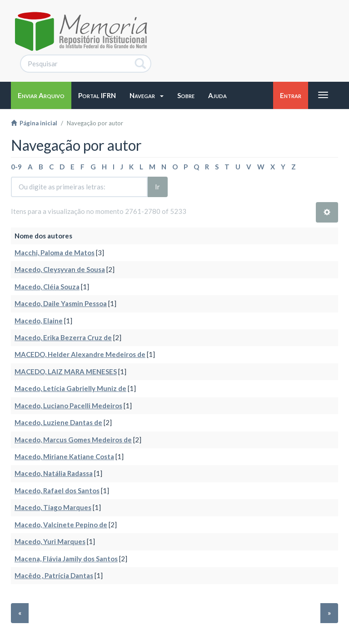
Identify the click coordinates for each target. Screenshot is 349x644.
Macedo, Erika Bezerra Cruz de (63, 337)
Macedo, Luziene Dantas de (58, 422)
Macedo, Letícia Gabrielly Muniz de (70, 388)
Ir (157, 187)
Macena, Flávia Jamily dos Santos (66, 559)
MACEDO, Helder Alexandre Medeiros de (80, 354)
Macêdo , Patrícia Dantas (54, 575)
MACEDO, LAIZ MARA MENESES (66, 372)
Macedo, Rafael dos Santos (57, 490)
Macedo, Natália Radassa (54, 473)
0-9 (16, 167)
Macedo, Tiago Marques (53, 507)
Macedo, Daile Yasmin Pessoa (61, 303)
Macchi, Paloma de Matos (55, 253)
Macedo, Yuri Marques (50, 541)
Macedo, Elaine (39, 321)
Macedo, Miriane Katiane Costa (64, 456)
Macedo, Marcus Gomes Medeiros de (73, 440)
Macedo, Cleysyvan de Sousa (60, 269)
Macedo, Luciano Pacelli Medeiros (68, 406)
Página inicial (34, 123)
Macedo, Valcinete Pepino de (61, 525)
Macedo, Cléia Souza (47, 287)
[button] (147, 95)
